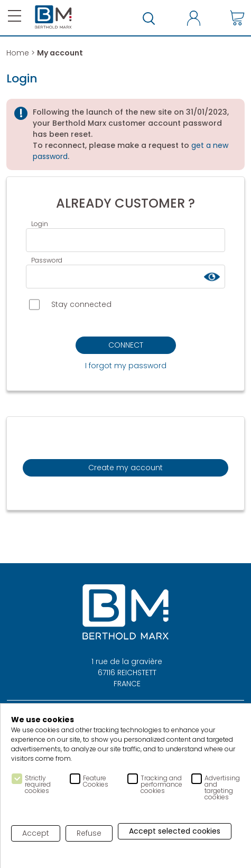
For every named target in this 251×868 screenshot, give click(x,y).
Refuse (89, 833)
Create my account (125, 468)
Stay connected (70, 305)
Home (18, 53)
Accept (36, 833)
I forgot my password (126, 366)
